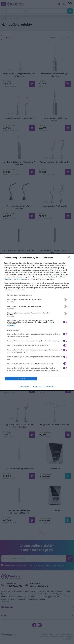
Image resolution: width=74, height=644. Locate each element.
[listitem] (37, 295)
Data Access (37, 386)
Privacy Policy (49, 386)
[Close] (70, 258)
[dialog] (37, 322)
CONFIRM (21, 378)
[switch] (65, 300)
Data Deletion (24, 386)
